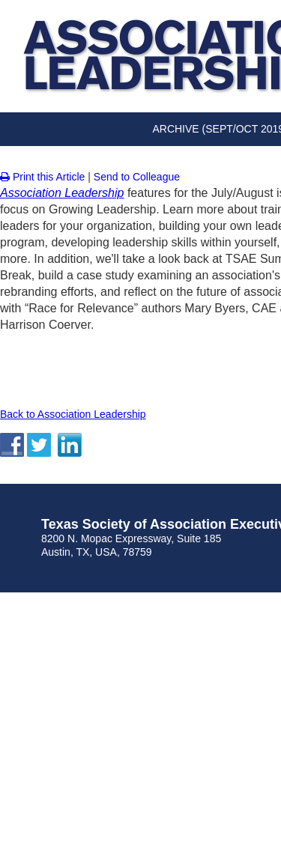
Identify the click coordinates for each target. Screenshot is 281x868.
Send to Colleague (137, 177)
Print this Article (42, 177)
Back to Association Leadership (73, 414)
